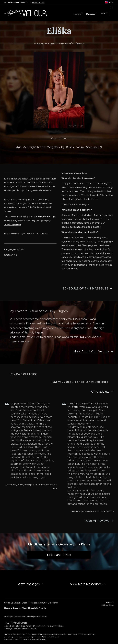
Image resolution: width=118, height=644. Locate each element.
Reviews (15, 623)
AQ (8, 623)
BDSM (30, 617)
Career (24, 623)
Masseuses (20, 617)
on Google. (32, 629)
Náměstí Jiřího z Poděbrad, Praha (17, 626)
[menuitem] (70, 13)
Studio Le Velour (12, 603)
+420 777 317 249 (38, 2)
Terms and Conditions (39, 640)
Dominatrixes (40, 617)
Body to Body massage (43, 217)
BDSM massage (13, 224)
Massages (9, 617)
